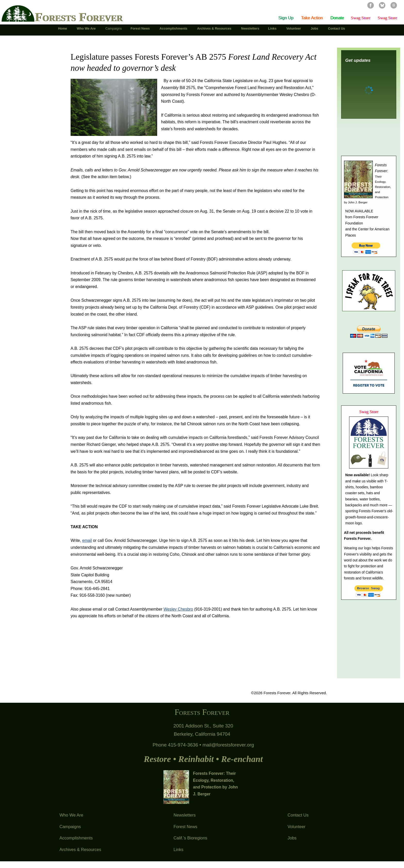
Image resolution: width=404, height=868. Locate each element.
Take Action (312, 18)
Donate (337, 18)
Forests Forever (79, 17)
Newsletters (184, 815)
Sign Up (286, 18)
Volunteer (297, 827)
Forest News (185, 827)
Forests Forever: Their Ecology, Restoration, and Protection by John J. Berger (215, 784)
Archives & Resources (80, 849)
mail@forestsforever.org (228, 745)
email (87, 540)
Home (63, 29)
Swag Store (361, 18)
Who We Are (71, 815)
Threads (394, 5)
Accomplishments (76, 838)
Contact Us (298, 815)
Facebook (371, 5)
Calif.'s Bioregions (190, 838)
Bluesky (382, 5)
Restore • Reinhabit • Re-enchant (203, 759)
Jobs (292, 838)
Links (178, 849)
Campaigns (70, 827)
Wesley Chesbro (178, 609)
